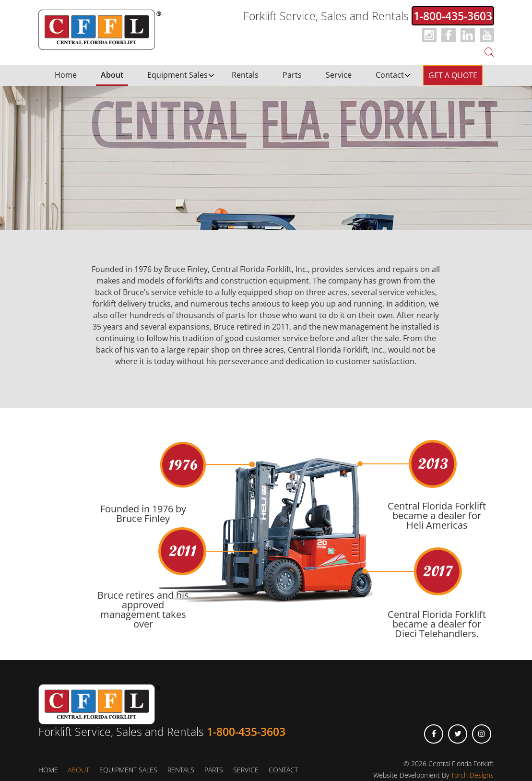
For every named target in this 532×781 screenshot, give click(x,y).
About (112, 75)
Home (66, 75)
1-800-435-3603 (453, 16)
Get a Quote (453, 75)
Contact (390, 75)
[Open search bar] (489, 51)
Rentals (245, 75)
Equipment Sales (177, 75)
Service (339, 75)
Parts (292, 75)
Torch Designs (472, 775)
